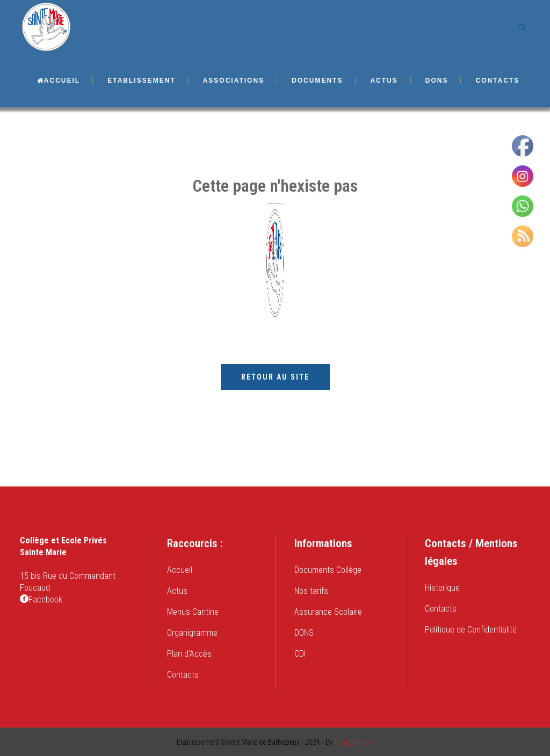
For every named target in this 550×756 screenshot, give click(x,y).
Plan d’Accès (189, 654)
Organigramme (192, 633)
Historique (442, 588)
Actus (177, 591)
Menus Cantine (193, 612)
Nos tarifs (311, 591)
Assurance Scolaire (328, 612)
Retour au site (275, 377)
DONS (304, 633)
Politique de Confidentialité (471, 630)
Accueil (180, 570)
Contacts (183, 675)
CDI (300, 654)
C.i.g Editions (354, 742)
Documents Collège (328, 570)
